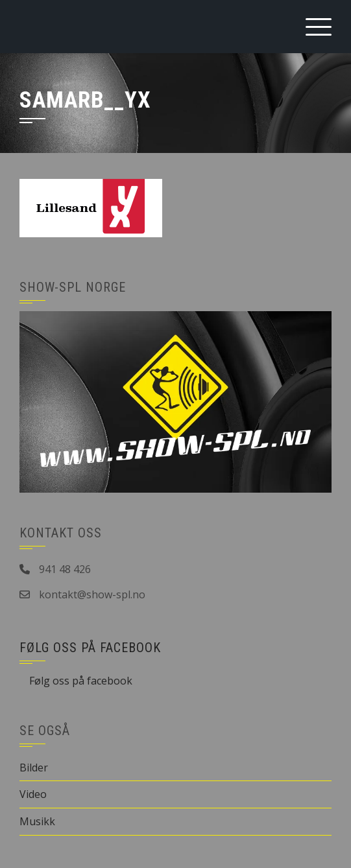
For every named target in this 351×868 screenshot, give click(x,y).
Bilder (34, 768)
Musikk (37, 821)
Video (33, 794)
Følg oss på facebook (90, 648)
